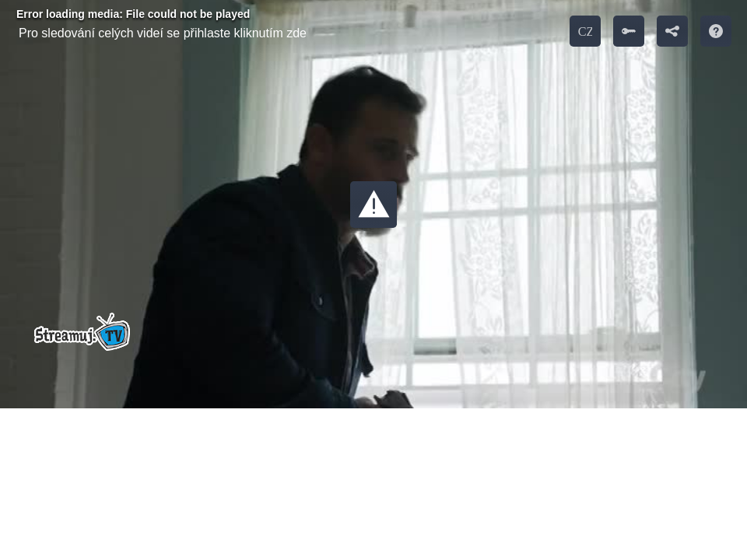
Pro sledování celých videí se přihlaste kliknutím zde (163, 33)
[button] (373, 205)
